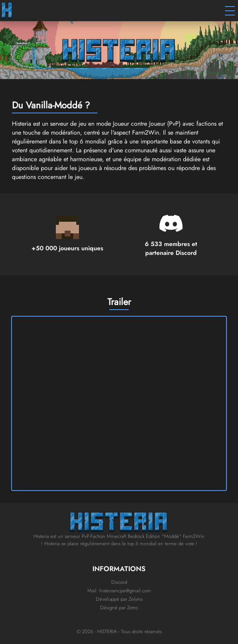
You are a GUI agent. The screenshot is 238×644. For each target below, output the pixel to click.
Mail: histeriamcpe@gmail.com (119, 591)
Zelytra (136, 599)
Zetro (132, 608)
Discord (119, 582)
